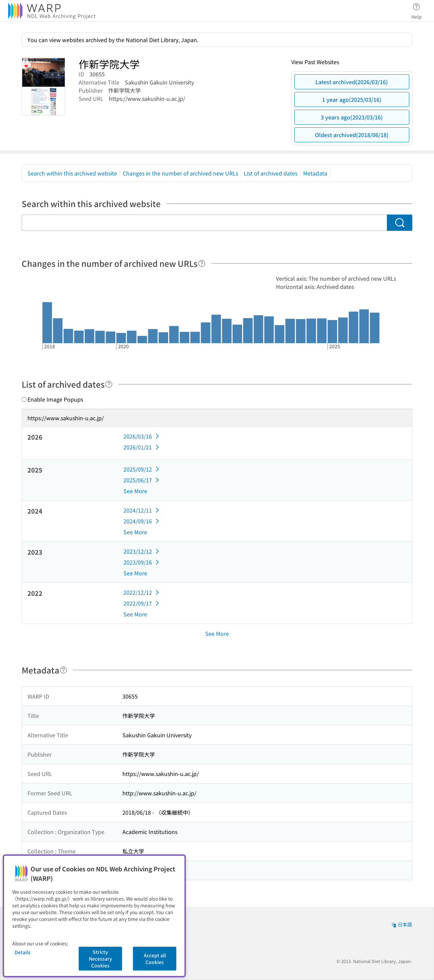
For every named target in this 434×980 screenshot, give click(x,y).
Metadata (315, 173)
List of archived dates (271, 173)
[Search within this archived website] (204, 223)
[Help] (202, 263)
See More (135, 491)
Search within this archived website (72, 173)
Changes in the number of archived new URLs (180, 173)
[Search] (400, 223)
